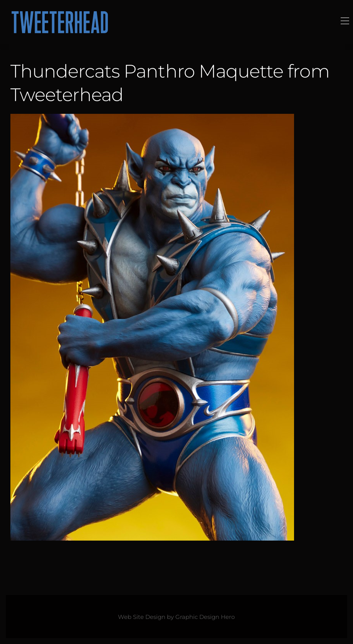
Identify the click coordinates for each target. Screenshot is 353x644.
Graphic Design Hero (205, 617)
